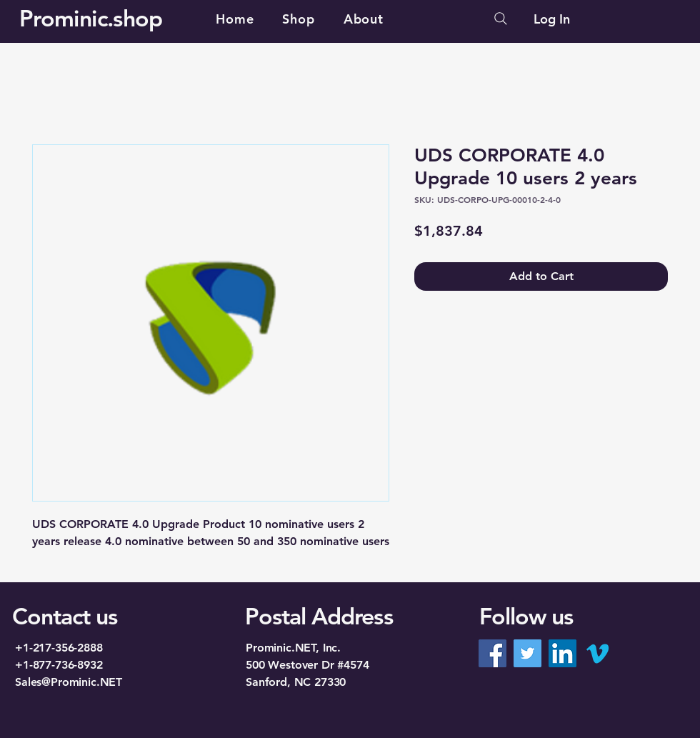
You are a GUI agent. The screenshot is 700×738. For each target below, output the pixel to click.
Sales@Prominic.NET (69, 682)
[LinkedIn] (562, 653)
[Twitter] (527, 653)
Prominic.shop (91, 18)
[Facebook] (492, 653)
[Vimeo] (597, 653)
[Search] (501, 19)
